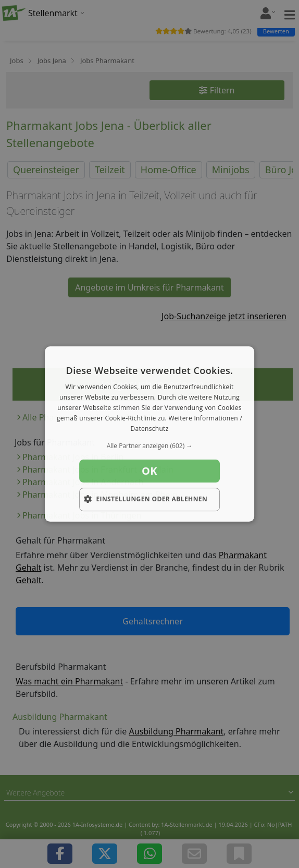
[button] (150, 446)
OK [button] (150, 471)
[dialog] (150, 434)
